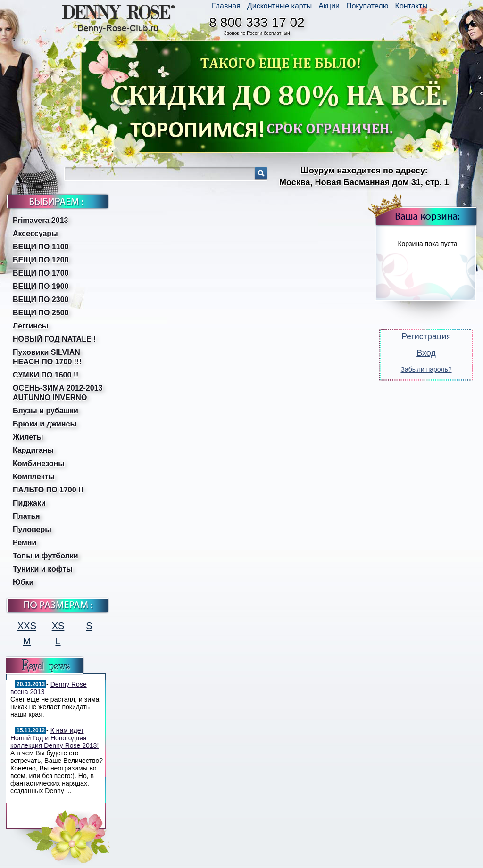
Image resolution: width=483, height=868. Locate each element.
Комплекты (34, 477)
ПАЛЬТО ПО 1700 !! (48, 490)
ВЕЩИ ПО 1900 (41, 286)
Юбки (23, 582)
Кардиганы (33, 450)
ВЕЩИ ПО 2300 (41, 299)
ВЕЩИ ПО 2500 (41, 313)
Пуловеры (32, 529)
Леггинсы (31, 326)
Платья (26, 516)
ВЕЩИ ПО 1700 (41, 273)
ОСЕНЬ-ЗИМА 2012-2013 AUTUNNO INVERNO (58, 393)
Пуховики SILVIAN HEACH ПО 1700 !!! (47, 357)
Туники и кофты (43, 569)
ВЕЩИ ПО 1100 (41, 247)
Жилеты (28, 437)
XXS (27, 626)
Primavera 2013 (40, 220)
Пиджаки (29, 503)
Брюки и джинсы (45, 424)
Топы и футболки (46, 556)
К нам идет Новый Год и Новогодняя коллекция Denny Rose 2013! (54, 738)
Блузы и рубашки (46, 411)
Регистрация (426, 336)
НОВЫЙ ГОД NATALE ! (54, 339)
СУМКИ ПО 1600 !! (46, 375)
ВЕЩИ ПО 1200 (41, 260)
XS (58, 626)
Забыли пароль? (426, 369)
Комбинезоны (39, 463)
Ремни (25, 543)
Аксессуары (35, 233)
